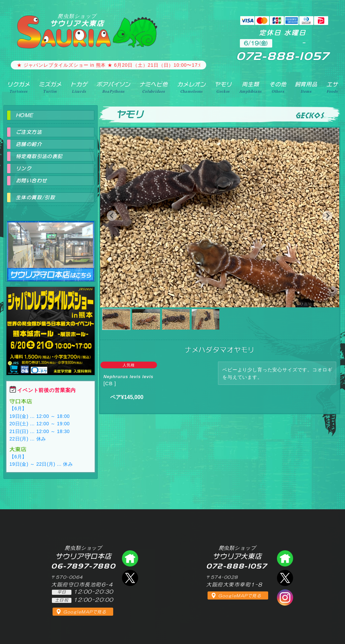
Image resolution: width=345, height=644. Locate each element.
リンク (24, 168)
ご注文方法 (29, 132)
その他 (278, 87)
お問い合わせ (31, 181)
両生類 (250, 87)
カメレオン (191, 87)
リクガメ (18, 87)
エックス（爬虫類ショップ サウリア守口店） (130, 578)
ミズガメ (50, 87)
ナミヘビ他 (154, 87)
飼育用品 (306, 87)
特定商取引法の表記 (39, 156)
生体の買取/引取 (35, 197)
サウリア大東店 (77, 20)
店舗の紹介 (29, 144)
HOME (25, 115)
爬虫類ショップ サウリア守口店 (51, 245)
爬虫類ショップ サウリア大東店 (285, 558)
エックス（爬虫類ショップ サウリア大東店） (285, 578)
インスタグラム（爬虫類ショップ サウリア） (285, 597)
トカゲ (79, 87)
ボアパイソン (113, 87)
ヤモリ (223, 87)
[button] (112, 216)
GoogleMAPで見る (85, 612)
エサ (332, 87)
